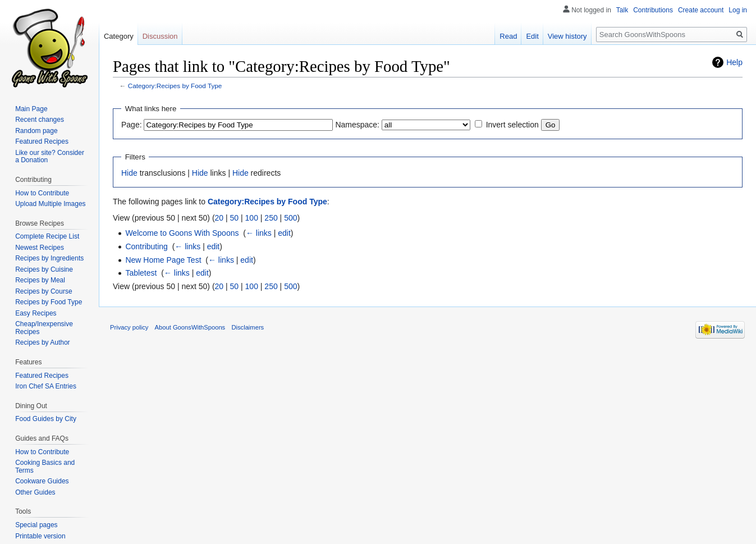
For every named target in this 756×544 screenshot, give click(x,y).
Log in (738, 10)
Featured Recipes (42, 141)
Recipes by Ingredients (49, 258)
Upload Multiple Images (50, 204)
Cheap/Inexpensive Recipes (44, 328)
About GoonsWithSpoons (190, 327)
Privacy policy (129, 327)
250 (271, 218)
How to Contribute (42, 193)
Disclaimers (248, 327)
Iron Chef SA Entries (46, 386)
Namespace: (357, 125)
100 (252, 218)
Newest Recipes (40, 248)
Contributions (653, 10)
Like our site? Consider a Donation (50, 157)
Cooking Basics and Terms (45, 467)
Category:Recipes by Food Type (175, 86)
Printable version (40, 536)
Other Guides (35, 492)
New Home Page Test (163, 260)
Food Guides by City (46, 419)
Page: (132, 125)
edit (284, 233)
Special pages (36, 525)
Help (734, 62)
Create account (701, 10)
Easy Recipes (36, 313)
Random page (36, 131)
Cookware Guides (42, 481)
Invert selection (512, 125)
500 (290, 218)
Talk (622, 10)
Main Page (31, 109)
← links (259, 233)
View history (567, 36)
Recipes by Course (43, 291)
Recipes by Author (42, 342)
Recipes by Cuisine (44, 269)
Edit (532, 36)
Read (508, 36)
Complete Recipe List (47, 236)
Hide (129, 173)
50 (235, 218)
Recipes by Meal (40, 280)
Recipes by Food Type (49, 302)
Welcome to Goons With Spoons (182, 233)
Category (119, 36)
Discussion (160, 36)
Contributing (146, 246)
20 (219, 218)
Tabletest (141, 273)
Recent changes (40, 120)
